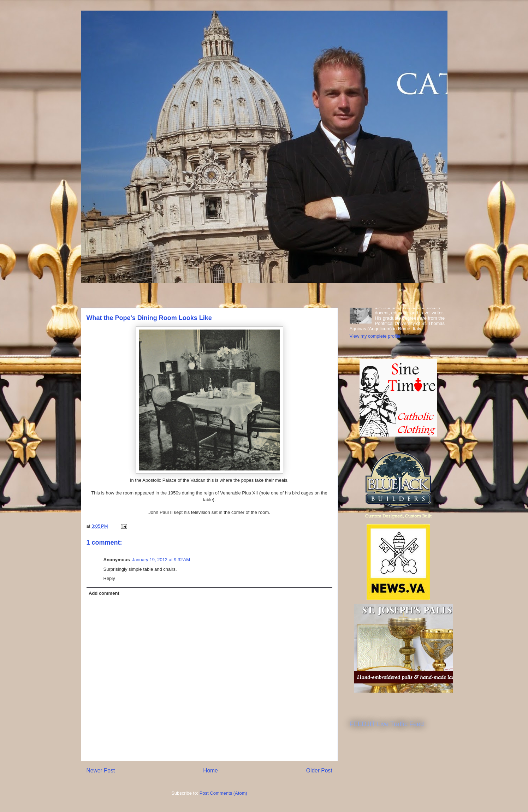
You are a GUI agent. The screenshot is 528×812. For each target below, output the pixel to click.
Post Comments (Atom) (223, 793)
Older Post (319, 770)
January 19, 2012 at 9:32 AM (161, 560)
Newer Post (101, 770)
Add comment (104, 593)
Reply (109, 578)
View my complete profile (375, 336)
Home (210, 770)
